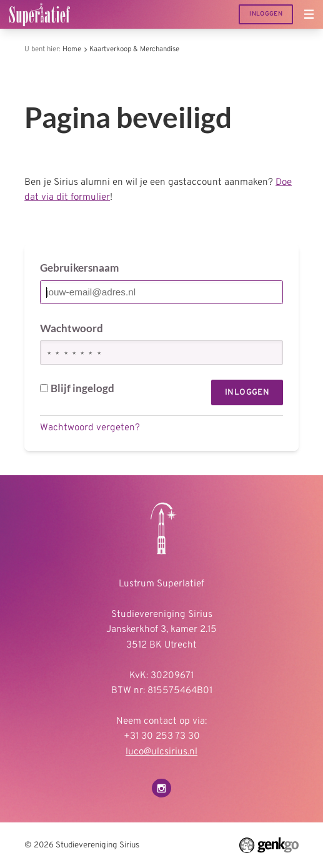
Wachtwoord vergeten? (90, 428)
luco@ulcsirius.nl (161, 752)
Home (72, 49)
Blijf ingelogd (77, 388)
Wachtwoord (72, 328)
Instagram (161, 788)
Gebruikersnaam (79, 268)
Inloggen (266, 14)
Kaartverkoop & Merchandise (134, 49)
